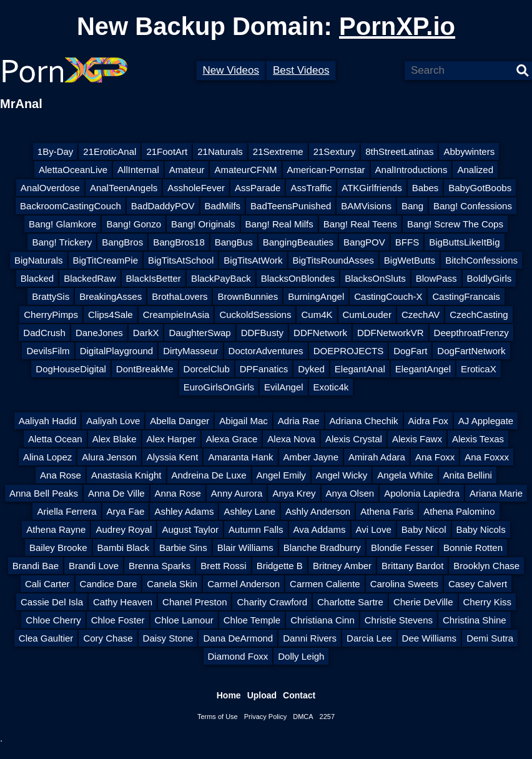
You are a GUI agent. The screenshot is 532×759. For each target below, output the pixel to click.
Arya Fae (126, 511)
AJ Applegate (486, 421)
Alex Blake (115, 439)
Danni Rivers (310, 638)
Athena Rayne (56, 529)
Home (229, 695)
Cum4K (317, 315)
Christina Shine (475, 620)
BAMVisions (366, 206)
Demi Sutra (490, 638)
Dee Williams (430, 638)
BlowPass (436, 278)
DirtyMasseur (190, 351)
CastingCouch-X (388, 296)
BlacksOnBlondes (298, 278)
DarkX (146, 333)
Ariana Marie (496, 493)
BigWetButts (410, 260)
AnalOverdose (50, 188)
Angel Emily (281, 475)
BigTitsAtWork (253, 260)
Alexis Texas (478, 439)
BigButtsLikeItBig (464, 242)
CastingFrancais (466, 296)
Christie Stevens (399, 620)
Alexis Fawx (417, 439)
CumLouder (367, 315)
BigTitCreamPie (106, 260)
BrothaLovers (180, 296)
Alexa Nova (291, 439)
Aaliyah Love (113, 421)
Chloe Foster (118, 620)
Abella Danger (180, 421)
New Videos (231, 70)
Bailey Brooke (58, 548)
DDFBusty (262, 333)
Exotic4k (331, 387)
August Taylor (190, 529)
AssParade (258, 188)
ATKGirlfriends (372, 188)
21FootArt (167, 151)
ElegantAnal (360, 369)
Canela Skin (172, 584)
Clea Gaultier (46, 638)
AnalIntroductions (411, 170)
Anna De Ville (116, 493)
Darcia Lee (369, 638)
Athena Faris (387, 511)
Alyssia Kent (173, 457)
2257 (327, 717)
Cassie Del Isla (52, 602)
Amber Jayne (311, 457)
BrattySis (51, 296)
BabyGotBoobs (480, 188)
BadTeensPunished (291, 206)
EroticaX (479, 369)
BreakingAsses (111, 296)
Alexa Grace (232, 439)
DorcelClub (207, 369)
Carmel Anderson (244, 584)
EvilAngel (284, 387)
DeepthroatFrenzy (471, 333)
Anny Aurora (237, 493)
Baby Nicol (424, 529)
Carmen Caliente (325, 584)
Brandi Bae (36, 566)
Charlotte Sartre (350, 602)
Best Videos (301, 70)
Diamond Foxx (238, 656)
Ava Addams (320, 529)
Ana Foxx (435, 457)
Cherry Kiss (488, 602)
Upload (262, 695)
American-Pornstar (326, 170)
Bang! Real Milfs (279, 224)
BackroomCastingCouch (71, 206)
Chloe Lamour (184, 620)
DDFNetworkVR (391, 333)
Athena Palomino (459, 511)
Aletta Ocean (55, 439)
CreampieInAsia (176, 315)
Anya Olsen (350, 493)
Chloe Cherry (53, 620)
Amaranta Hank (240, 457)
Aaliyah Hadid (48, 421)
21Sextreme (278, 151)
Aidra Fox (428, 421)
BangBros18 (179, 242)
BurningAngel (316, 296)
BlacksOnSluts (375, 278)
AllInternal (138, 170)
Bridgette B (280, 566)
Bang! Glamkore (62, 224)
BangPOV (364, 242)
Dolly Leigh (301, 656)
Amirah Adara (377, 457)
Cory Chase (108, 638)
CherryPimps (51, 315)
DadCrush (44, 333)
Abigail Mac (244, 421)
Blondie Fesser (402, 548)
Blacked (37, 278)
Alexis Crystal (354, 439)
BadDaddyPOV (163, 206)
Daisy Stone (168, 638)
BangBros (122, 242)
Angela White (405, 475)
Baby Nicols (481, 529)
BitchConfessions (481, 260)
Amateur (187, 170)
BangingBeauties (298, 242)
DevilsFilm (48, 351)
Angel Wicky (342, 475)
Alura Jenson (109, 457)
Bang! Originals (203, 224)
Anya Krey (294, 493)
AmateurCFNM (245, 170)
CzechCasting (479, 315)
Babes (426, 188)
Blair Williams (245, 548)
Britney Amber (342, 566)
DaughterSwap (199, 333)
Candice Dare (109, 584)
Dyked (311, 369)
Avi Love (374, 529)
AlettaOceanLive (73, 170)
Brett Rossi (223, 566)
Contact (299, 695)
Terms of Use (218, 717)
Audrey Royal (124, 529)
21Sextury (335, 151)
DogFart (410, 351)
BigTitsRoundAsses (333, 260)
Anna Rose (178, 493)
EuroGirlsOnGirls (219, 387)
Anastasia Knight (126, 475)
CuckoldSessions (255, 315)
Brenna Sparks (160, 566)
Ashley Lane (249, 511)
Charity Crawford (272, 602)
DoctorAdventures (266, 351)
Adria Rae (299, 421)
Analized (475, 170)
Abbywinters (469, 151)
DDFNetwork (320, 333)
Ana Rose (61, 475)
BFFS (407, 242)
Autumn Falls (256, 529)
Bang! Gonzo (134, 224)
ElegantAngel (423, 369)
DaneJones (99, 333)
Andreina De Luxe (209, 475)
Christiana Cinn (323, 620)
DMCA (303, 717)
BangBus (234, 242)
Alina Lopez (47, 457)
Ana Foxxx (487, 457)
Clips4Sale (111, 315)
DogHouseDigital (71, 369)
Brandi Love (94, 566)
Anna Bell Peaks (44, 493)
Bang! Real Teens (360, 224)
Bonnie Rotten (473, 548)
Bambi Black (123, 548)
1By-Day (56, 151)
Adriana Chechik (364, 421)
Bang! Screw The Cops (455, 224)
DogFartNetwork (471, 351)
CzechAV (421, 315)
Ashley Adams (184, 511)
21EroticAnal (110, 151)
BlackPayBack (221, 278)
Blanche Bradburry (322, 548)
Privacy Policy (265, 717)
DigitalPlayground (117, 351)
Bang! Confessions (473, 206)
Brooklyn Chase (486, 566)
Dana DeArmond (238, 638)
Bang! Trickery (62, 242)
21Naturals (220, 151)
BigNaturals (39, 260)
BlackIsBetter (154, 278)
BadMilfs (223, 206)
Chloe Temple (252, 620)
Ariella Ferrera (66, 511)
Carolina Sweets (404, 584)
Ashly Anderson (318, 511)
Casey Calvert (478, 584)
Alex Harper (171, 439)
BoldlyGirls (490, 278)
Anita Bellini (468, 475)
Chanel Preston (195, 602)
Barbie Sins (183, 548)
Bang (412, 206)
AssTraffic (311, 188)
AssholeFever (196, 188)
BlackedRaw (90, 278)
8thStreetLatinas (399, 151)
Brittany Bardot (412, 566)
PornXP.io (397, 26)
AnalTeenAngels (124, 188)
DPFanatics (264, 369)
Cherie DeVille (423, 602)
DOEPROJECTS (349, 351)
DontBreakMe (145, 369)
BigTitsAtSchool (181, 260)
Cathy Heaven (123, 602)
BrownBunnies (248, 296)
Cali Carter (47, 584)
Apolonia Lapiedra (422, 493)
